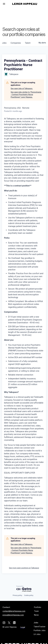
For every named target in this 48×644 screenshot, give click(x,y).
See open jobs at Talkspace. (22, 89)
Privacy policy (17, 595)
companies (16, 43)
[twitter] (9, 623)
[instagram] (4, 623)
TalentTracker (40, 627)
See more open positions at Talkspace (24, 568)
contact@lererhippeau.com (14, 611)
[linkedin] (14, 623)
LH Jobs (37, 634)
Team (36, 611)
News (36, 615)
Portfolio (38, 607)
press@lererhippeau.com (13, 615)
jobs (4, 43)
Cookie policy (29, 595)
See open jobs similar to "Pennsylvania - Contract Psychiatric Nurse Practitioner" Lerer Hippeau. (26, 95)
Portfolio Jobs (40, 630)
